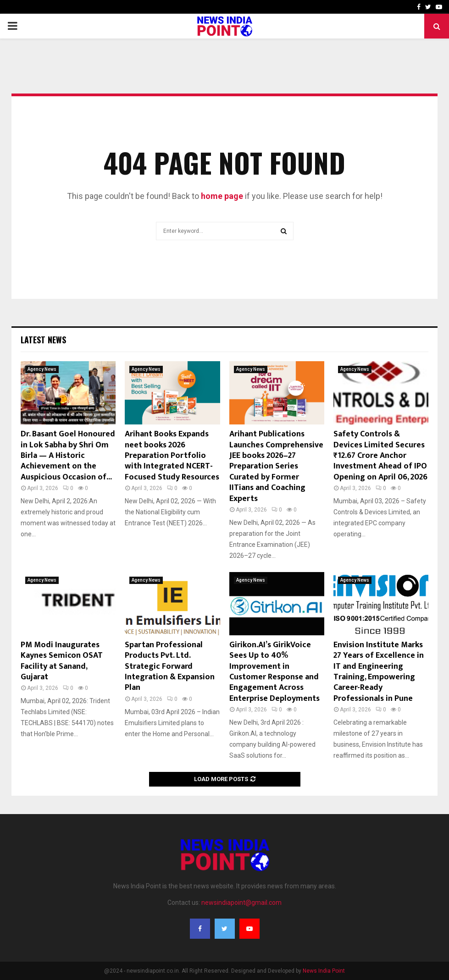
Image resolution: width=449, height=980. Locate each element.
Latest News (43, 340)
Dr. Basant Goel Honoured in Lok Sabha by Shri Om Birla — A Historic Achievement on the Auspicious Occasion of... (68, 456)
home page (222, 196)
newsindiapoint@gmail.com (241, 903)
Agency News (42, 369)
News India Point (324, 971)
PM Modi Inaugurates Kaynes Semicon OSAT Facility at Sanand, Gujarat (62, 661)
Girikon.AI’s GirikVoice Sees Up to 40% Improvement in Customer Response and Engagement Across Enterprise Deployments (274, 672)
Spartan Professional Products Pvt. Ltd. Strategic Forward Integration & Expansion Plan (170, 666)
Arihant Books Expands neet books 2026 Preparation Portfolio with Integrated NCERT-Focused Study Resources (172, 456)
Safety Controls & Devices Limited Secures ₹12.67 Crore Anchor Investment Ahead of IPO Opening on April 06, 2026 (380, 456)
